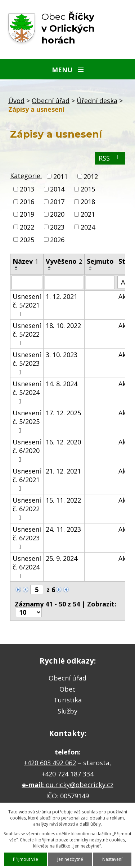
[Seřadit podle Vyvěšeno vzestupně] (50, 267)
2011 (60, 176)
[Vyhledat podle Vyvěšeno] (64, 282)
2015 (88, 189)
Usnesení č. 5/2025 (27, 421)
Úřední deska (97, 101)
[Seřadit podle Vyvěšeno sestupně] (50, 270)
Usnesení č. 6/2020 (27, 450)
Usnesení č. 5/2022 (27, 334)
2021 (88, 214)
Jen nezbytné (70, 859)
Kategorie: (26, 176)
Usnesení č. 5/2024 (27, 392)
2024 (88, 227)
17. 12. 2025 (63, 413)
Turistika (68, 700)
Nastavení (112, 859)
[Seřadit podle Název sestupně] (17, 270)
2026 (57, 240)
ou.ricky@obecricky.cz (80, 785)
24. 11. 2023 (63, 529)
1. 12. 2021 (62, 296)
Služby (67, 711)
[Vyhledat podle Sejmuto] (100, 282)
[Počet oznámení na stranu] (29, 612)
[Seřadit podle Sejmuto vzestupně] (91, 267)
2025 (27, 240)
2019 (27, 214)
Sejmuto (100, 261)
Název (25, 261)
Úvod (16, 101)
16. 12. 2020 (63, 442)
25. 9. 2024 (62, 558)
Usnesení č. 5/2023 (27, 363)
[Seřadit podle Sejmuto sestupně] (91, 270)
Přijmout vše (26, 859)
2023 (57, 227)
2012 (91, 176)
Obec (67, 689)
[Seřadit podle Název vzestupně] (17, 267)
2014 (57, 189)
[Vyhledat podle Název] (27, 282)
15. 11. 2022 (63, 500)
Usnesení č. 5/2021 (27, 305)
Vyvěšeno (64, 261)
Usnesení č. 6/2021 (27, 479)
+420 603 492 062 (50, 763)
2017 (57, 202)
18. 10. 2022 (63, 325)
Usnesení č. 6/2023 (27, 537)
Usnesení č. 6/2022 (27, 508)
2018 (88, 202)
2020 (57, 214)
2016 (27, 202)
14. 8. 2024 (62, 384)
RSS (110, 158)
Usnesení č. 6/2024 (27, 567)
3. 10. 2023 (62, 355)
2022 (27, 227)
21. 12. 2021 (63, 471)
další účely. (91, 824)
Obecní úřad (51, 101)
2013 (27, 189)
